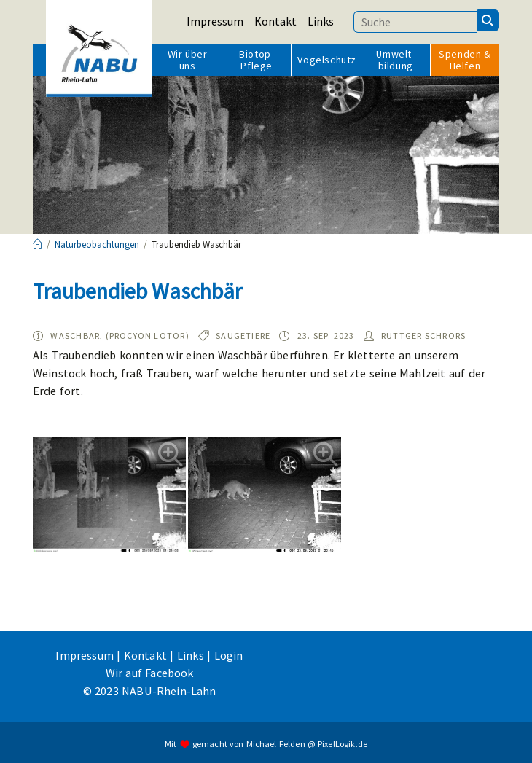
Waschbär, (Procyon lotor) (120, 336)
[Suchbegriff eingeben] (415, 22)
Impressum (215, 21)
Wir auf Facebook (150, 673)
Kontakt (275, 21)
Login (229, 655)
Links (321, 21)
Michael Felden (276, 743)
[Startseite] (38, 244)
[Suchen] (488, 20)
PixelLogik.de (343, 743)
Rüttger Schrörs (423, 336)
